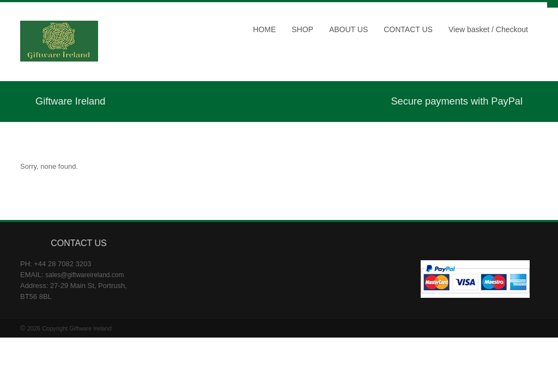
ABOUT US (348, 29)
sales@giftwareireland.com (84, 275)
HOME (264, 29)
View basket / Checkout (488, 29)
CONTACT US (408, 29)
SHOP (302, 29)
